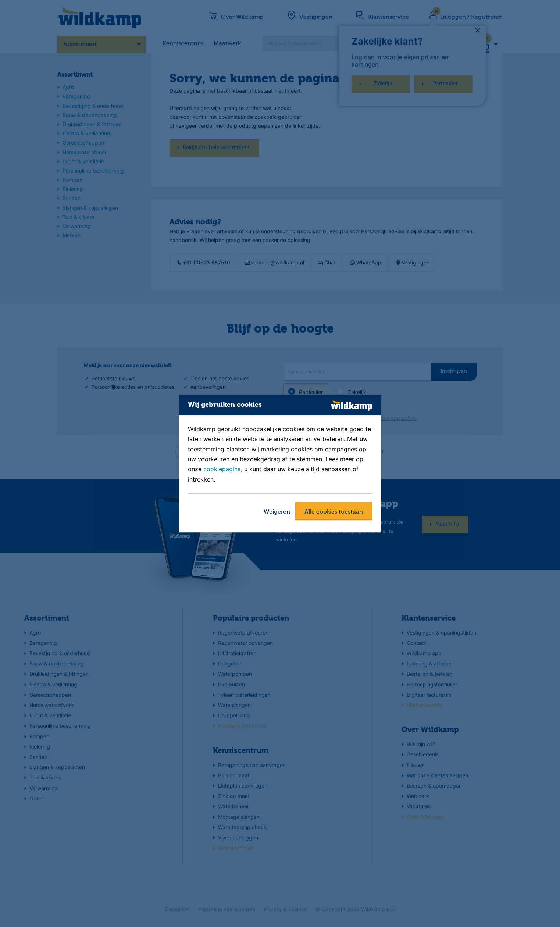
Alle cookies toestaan (334, 512)
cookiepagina (222, 469)
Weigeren (277, 512)
